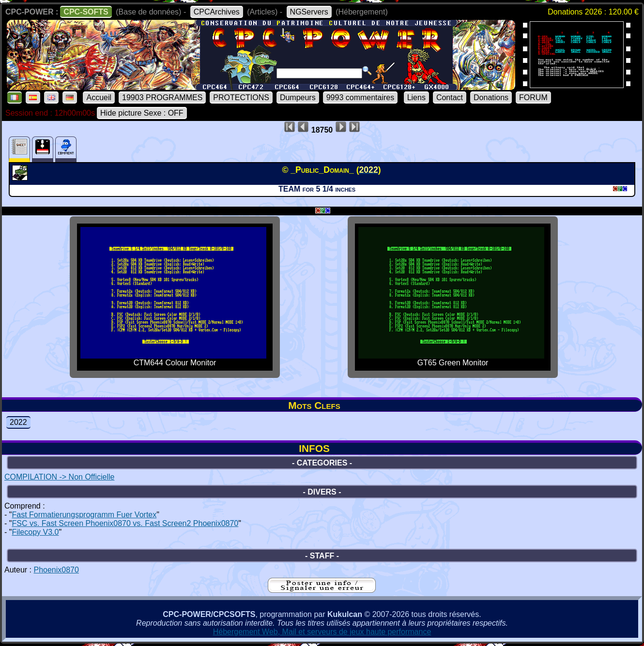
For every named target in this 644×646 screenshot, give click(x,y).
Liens (416, 98)
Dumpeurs (298, 98)
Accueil (99, 98)
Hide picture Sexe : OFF (142, 113)
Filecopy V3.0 (35, 532)
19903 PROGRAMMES (162, 98)
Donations (491, 98)
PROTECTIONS (241, 98)
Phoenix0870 (56, 570)
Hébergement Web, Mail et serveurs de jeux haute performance (322, 632)
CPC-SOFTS (86, 12)
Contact (450, 98)
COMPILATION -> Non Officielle (59, 477)
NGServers (309, 12)
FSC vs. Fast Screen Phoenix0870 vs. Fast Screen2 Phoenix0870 (125, 523)
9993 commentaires (360, 98)
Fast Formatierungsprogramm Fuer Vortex (84, 515)
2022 (18, 422)
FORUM (533, 98)
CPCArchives (217, 12)
